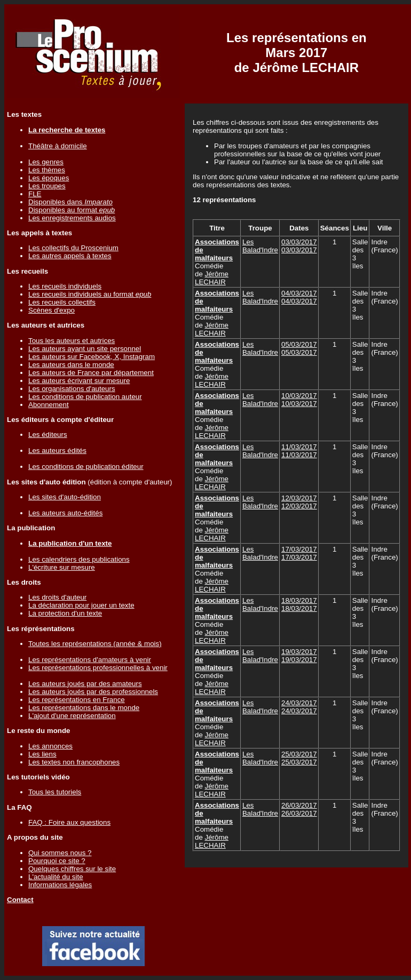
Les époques (49, 178)
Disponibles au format (72, 210)
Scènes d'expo (52, 310)
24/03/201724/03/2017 (299, 707)
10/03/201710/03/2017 (299, 400)
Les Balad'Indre (260, 246)
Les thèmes (47, 170)
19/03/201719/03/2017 (299, 656)
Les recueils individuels (65, 286)
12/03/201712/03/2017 (299, 502)
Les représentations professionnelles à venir (98, 668)
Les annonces (50, 746)
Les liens (42, 754)
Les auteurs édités (57, 451)
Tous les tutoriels (55, 792)
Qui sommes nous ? (60, 853)
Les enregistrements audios (72, 218)
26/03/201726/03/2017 (299, 809)
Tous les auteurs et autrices (72, 341)
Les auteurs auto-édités (65, 513)
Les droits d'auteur (57, 597)
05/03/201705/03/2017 (299, 348)
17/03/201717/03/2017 (299, 553)
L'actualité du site (56, 877)
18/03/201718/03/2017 (299, 604)
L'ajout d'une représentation (72, 716)
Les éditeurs (48, 435)
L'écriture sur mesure (62, 567)
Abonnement (49, 405)
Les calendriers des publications (79, 559)
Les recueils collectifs (62, 302)
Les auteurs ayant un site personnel (85, 349)
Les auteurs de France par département (91, 373)
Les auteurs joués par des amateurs (85, 684)
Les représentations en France (77, 700)
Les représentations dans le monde (84, 708)
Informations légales (60, 885)
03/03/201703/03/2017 (299, 246)
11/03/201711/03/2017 (299, 451)
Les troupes (47, 186)
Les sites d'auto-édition (65, 497)
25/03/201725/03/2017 (299, 758)
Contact (20, 900)
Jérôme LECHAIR (212, 278)
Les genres (46, 162)
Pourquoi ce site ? (57, 861)
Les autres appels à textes (70, 256)
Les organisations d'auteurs (72, 389)
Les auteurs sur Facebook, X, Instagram (92, 357)
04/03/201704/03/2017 (299, 297)
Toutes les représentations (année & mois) (95, 644)
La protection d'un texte (65, 613)
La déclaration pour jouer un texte (81, 605)
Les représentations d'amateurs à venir (90, 660)
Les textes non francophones (74, 762)
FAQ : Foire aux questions (69, 822)
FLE (35, 194)
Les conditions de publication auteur (85, 397)
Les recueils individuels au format (90, 294)
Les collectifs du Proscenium (73, 248)
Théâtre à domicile (58, 146)
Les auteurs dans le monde (71, 365)
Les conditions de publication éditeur (86, 467)
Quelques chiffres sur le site (72, 869)
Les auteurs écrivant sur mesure (79, 381)
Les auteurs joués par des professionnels (93, 692)
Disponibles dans (70, 202)
